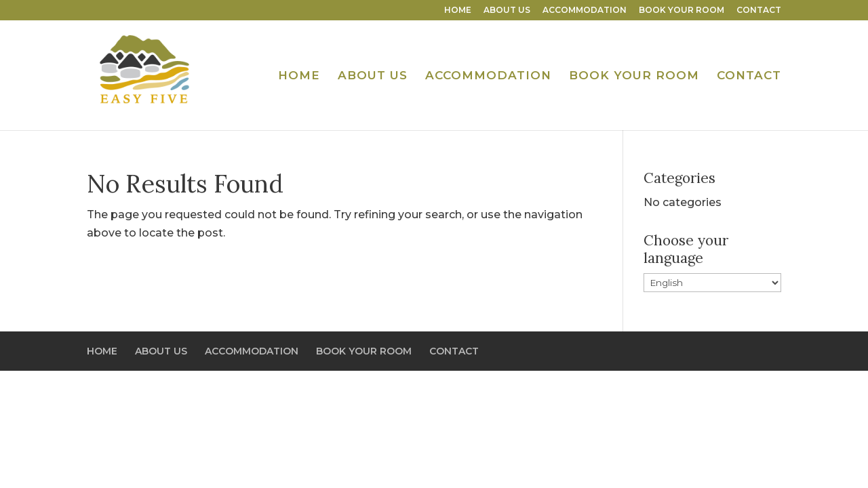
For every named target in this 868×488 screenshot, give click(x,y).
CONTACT (759, 11)
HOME (458, 11)
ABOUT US (507, 11)
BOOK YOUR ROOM (682, 11)
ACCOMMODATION (585, 11)
